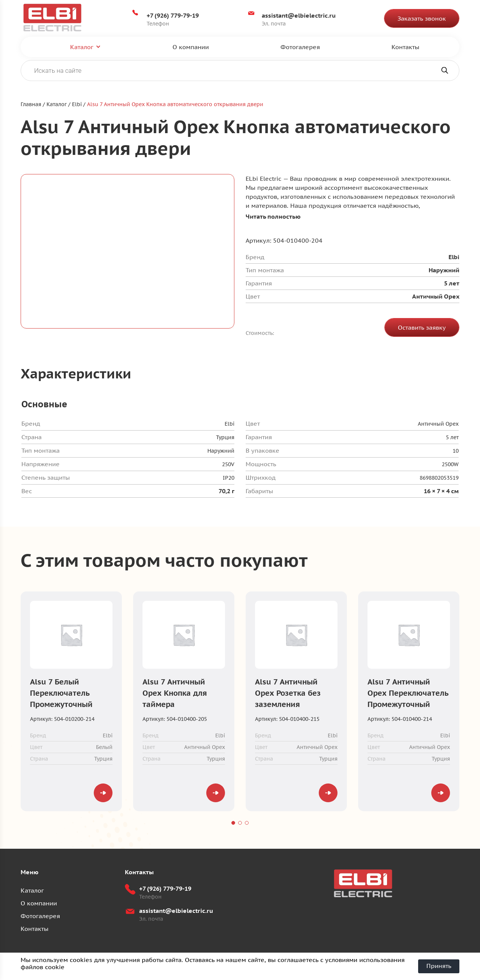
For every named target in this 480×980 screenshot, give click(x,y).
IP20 (229, 478)
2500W (450, 465)
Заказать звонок (422, 18)
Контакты (405, 47)
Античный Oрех (438, 424)
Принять (439, 966)
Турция (225, 438)
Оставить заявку (422, 328)
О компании (191, 47)
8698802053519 (439, 478)
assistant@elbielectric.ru (299, 15)
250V (228, 465)
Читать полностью (273, 217)
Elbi (229, 424)
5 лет (452, 438)
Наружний (221, 451)
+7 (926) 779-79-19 (173, 15)
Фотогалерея (300, 47)
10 (456, 451)
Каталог (82, 47)
